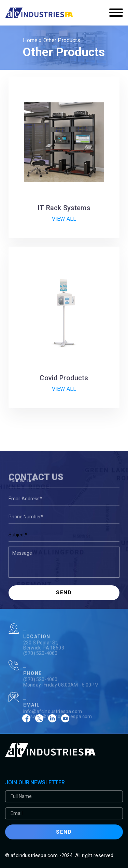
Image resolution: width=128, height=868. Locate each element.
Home (30, 40)
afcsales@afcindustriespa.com (58, 725)
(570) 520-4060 (40, 662)
